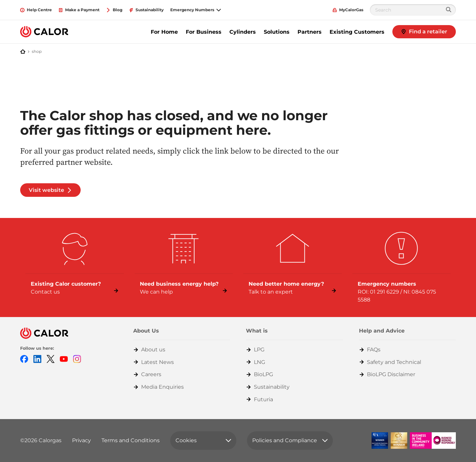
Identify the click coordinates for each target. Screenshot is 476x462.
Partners (310, 32)
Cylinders (243, 32)
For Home (164, 32)
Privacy (81, 440)
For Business (204, 32)
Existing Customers (357, 32)
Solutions (277, 32)
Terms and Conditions (131, 440)
